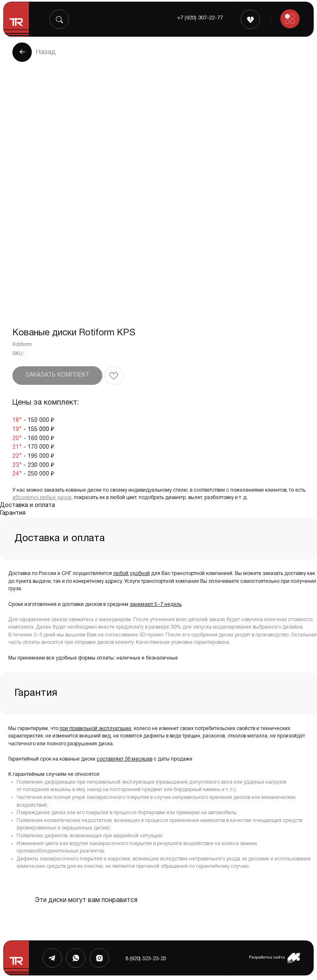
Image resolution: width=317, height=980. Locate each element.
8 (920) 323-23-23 (146, 959)
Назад (46, 52)
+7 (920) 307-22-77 (200, 18)
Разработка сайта (267, 958)
